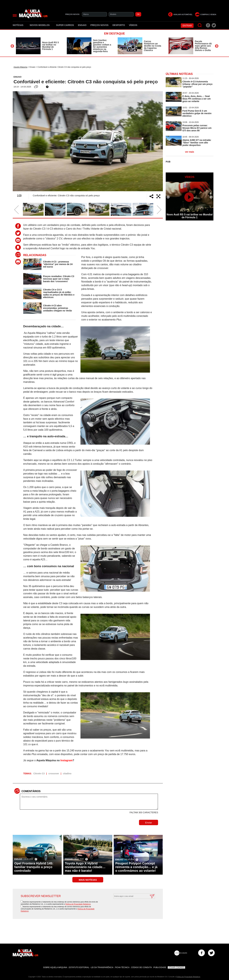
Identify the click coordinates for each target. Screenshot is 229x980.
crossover (54, 774)
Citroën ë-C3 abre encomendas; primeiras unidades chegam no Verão (57, 308)
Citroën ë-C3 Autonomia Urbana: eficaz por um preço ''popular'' (197, 84)
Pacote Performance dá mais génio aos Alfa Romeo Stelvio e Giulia (203, 46)
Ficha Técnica (122, 967)
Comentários (31, 791)
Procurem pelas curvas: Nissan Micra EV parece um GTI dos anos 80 (197, 128)
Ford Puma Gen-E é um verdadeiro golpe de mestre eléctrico (197, 113)
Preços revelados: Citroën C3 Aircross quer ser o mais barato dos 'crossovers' (59, 279)
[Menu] (15, 15)
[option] (38, 46)
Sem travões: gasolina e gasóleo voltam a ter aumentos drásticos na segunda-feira (102, 46)
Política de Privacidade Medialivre (78, 904)
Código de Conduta (141, 967)
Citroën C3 (39, 774)
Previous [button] (12, 46)
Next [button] (217, 46)
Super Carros (65, 25)
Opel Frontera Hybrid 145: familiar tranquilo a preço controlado (34, 867)
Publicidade (160, 967)
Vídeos (133, 25)
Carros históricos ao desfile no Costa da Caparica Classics (153, 46)
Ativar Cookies (177, 967)
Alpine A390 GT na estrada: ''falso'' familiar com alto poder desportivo (197, 143)
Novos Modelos (41, 25)
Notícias (19, 25)
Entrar (187, 26)
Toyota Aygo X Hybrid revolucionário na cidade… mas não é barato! (85, 867)
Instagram (66, 760)
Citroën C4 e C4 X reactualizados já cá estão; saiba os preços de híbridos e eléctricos (59, 293)
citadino (67, 774)
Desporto (119, 25)
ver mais (190, 152)
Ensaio (82, 25)
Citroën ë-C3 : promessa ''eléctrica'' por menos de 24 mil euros (58, 264)
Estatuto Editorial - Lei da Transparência (91, 967)
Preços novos (100, 25)
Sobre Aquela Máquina (55, 967)
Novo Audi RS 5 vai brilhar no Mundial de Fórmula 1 (50, 46)
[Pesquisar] (200, 25)
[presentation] (131, 907)
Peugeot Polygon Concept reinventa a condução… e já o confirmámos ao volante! (136, 867)
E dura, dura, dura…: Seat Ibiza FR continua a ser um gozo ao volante (196, 99)
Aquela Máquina (20, 67)
